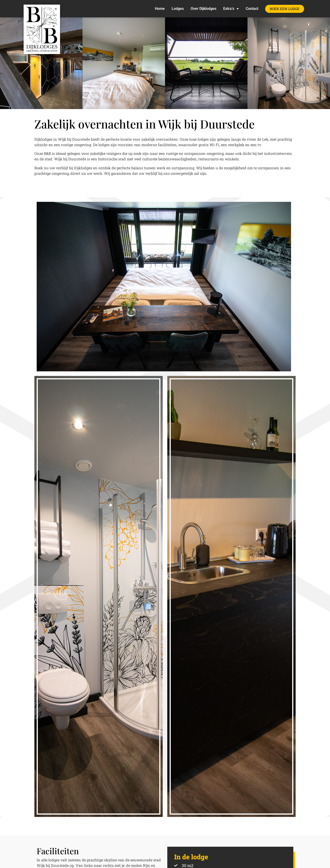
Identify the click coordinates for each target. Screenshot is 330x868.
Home (160, 9)
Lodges (178, 9)
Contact (252, 9)
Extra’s (231, 9)
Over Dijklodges (203, 9)
